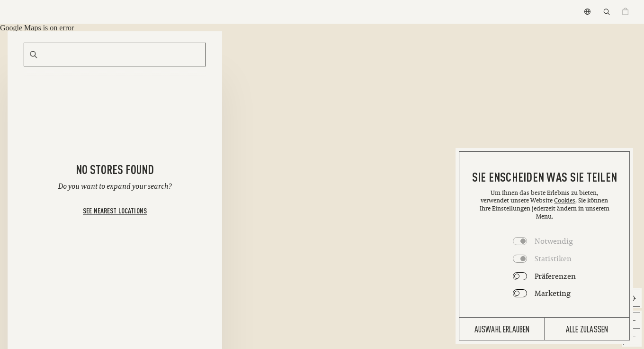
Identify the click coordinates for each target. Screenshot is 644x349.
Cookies (565, 200)
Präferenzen (555, 276)
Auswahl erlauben (502, 329)
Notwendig (554, 241)
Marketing (553, 293)
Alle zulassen (587, 329)
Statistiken (553, 258)
